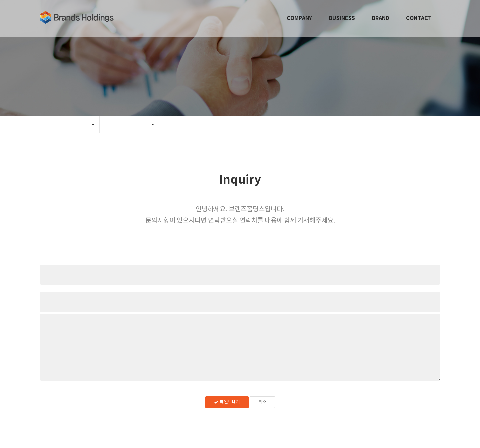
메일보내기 (227, 402)
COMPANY (299, 18)
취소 (262, 402)
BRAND (380, 18)
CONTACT (419, 18)
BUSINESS (342, 18)
